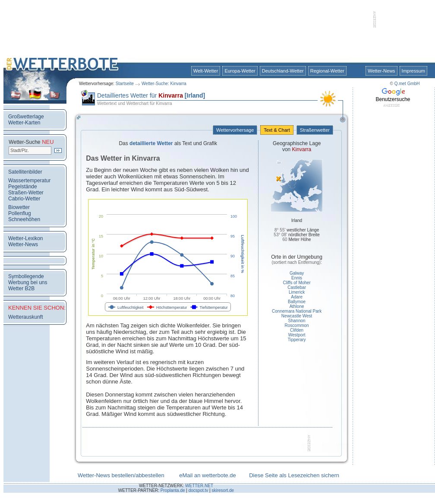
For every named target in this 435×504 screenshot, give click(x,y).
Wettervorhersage (235, 130)
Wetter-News (381, 71)
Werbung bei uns (28, 282)
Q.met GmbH (407, 84)
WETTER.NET (199, 486)
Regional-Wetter (327, 71)
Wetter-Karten (24, 123)
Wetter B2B (21, 288)
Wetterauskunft (25, 317)
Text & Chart (277, 130)
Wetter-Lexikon (25, 238)
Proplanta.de (173, 490)
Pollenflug (20, 213)
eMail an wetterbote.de (208, 475)
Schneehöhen (24, 219)
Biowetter (19, 207)
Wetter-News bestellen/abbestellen (121, 475)
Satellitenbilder (25, 172)
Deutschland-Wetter (283, 71)
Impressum (413, 71)
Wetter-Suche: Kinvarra (164, 84)
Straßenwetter (315, 130)
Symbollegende (26, 276)
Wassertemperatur (29, 181)
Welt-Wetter (206, 71)
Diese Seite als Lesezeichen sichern (294, 475)
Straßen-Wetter (26, 193)
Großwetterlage (26, 117)
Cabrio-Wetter (24, 199)
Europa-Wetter (240, 71)
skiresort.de (223, 490)
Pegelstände (23, 187)
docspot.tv (199, 490)
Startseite (125, 84)
